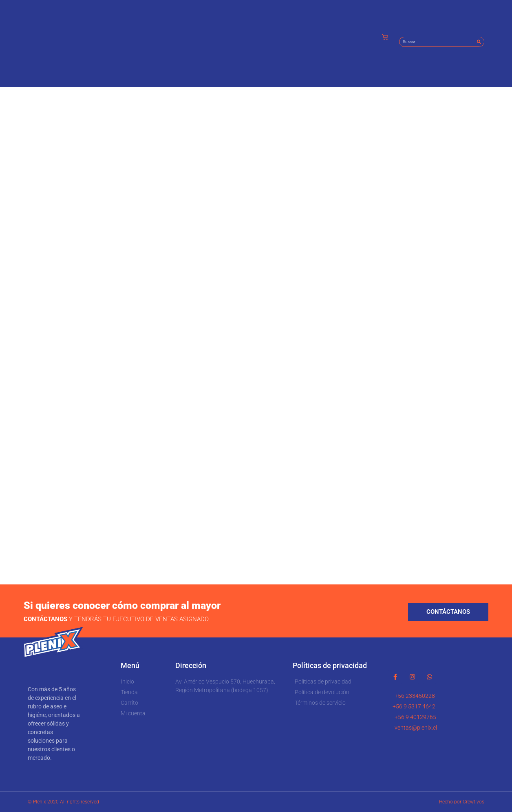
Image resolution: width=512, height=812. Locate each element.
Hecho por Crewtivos (462, 802)
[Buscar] (479, 42)
